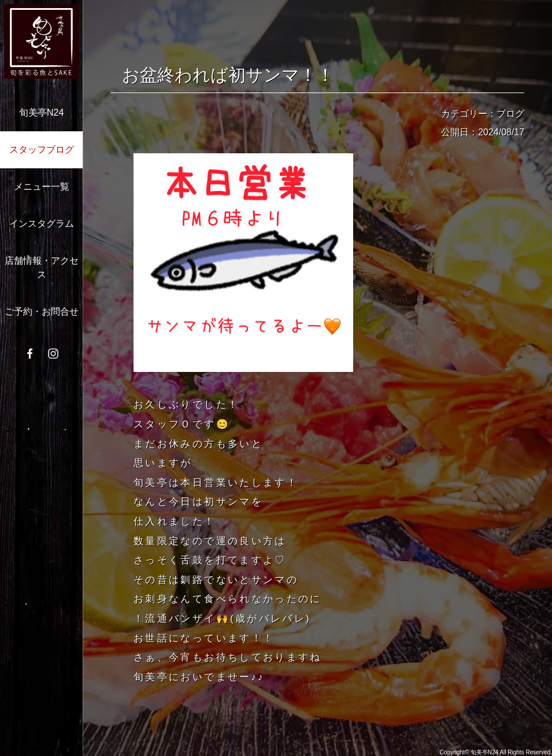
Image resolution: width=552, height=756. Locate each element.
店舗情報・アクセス (42, 268)
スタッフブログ (42, 150)
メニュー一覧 (42, 187)
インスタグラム (42, 224)
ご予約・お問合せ (42, 311)
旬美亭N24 (41, 113)
